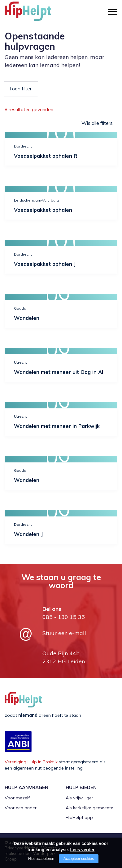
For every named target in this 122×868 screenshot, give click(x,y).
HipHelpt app (79, 817)
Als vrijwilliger (79, 798)
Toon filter (20, 89)
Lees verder (83, 850)
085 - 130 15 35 (64, 617)
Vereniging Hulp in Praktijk (31, 762)
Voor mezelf (17, 798)
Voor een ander (21, 808)
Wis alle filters (97, 123)
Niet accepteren (41, 859)
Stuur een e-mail (64, 633)
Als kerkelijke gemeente (89, 808)
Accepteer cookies (79, 859)
